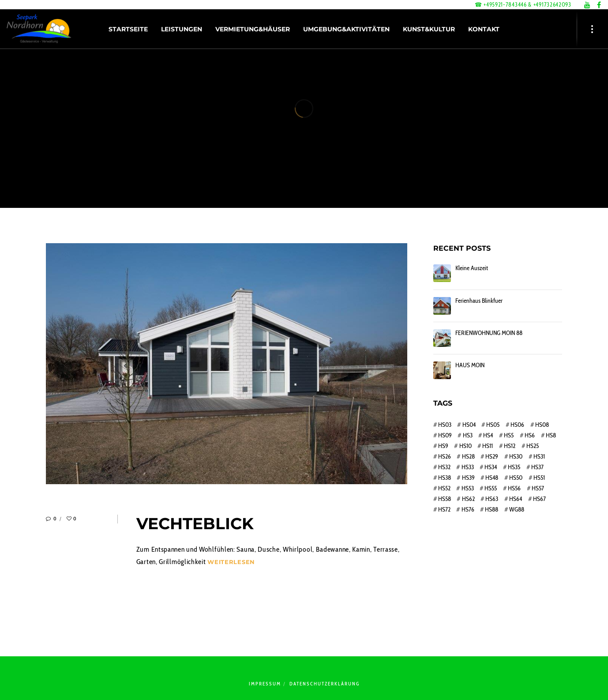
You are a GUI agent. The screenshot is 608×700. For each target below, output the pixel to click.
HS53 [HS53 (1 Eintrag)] (468, 488)
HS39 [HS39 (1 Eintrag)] (468, 478)
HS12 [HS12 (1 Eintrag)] (510, 446)
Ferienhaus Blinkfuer (479, 301)
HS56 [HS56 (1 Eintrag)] (514, 488)
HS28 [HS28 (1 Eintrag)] (468, 456)
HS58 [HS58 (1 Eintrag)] (445, 499)
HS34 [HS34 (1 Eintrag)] (491, 467)
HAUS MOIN (470, 365)
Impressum (265, 684)
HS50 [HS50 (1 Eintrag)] (516, 478)
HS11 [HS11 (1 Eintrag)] (488, 446)
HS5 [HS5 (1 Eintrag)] (509, 435)
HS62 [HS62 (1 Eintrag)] (468, 499)
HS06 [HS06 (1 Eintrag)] (517, 425)
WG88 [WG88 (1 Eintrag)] (517, 509)
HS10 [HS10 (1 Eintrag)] (465, 446)
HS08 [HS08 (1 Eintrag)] (542, 425)
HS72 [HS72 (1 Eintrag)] (444, 509)
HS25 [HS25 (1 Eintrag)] (533, 446)
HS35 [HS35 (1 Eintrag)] (514, 467)
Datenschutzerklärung (325, 684)
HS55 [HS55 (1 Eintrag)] (491, 488)
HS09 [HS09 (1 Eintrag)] (445, 435)
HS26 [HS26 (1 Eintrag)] (445, 456)
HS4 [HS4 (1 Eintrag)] (488, 435)
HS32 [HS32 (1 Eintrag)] (444, 467)
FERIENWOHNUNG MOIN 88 (489, 333)
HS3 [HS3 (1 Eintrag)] (468, 435)
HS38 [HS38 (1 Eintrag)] (445, 478)
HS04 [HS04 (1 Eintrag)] (469, 425)
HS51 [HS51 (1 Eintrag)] (539, 478)
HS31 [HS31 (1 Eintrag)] (539, 456)
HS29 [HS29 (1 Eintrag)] (492, 456)
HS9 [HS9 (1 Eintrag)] (443, 446)
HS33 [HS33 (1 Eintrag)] (468, 467)
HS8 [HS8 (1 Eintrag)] (551, 435)
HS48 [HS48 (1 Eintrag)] (492, 478)
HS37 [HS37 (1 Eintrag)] (537, 467)
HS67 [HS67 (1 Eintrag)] (539, 499)
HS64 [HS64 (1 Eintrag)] (516, 499)
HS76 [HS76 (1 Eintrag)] (468, 509)
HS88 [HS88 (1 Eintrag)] (492, 509)
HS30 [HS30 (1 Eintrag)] (516, 456)
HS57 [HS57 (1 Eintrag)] (538, 488)
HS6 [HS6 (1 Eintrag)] (530, 435)
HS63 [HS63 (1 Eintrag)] (492, 499)
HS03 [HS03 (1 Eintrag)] (445, 425)
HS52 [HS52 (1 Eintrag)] (444, 488)
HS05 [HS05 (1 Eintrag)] (493, 425)
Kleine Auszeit (472, 268)
